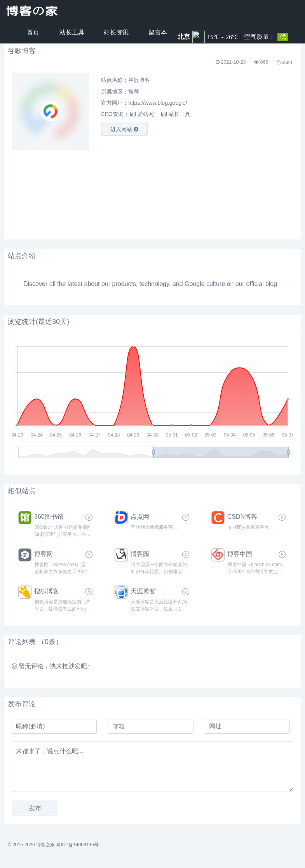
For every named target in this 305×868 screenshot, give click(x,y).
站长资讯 (116, 32)
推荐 (134, 92)
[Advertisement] (85, 189)
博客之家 (45, 845)
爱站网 (142, 114)
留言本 (158, 32)
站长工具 (72, 32)
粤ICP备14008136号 (77, 845)
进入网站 (124, 129)
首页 (33, 32)
